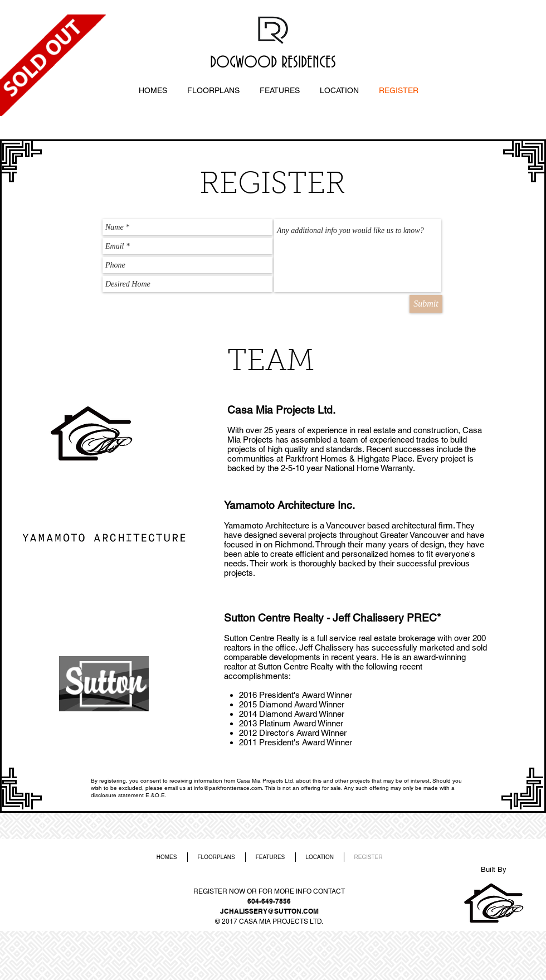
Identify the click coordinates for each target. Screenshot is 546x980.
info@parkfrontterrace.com (228, 788)
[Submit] (426, 304)
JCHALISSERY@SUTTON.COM (269, 911)
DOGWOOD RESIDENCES (273, 63)
